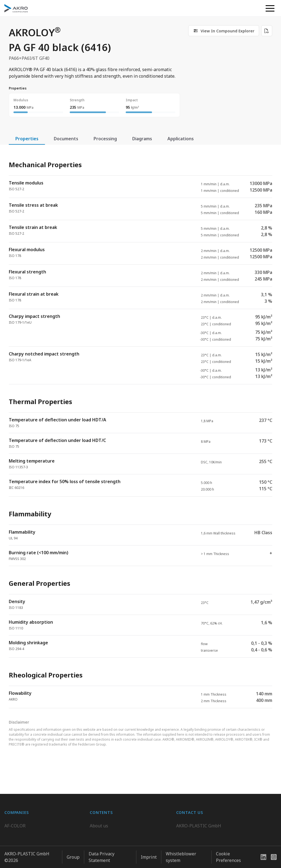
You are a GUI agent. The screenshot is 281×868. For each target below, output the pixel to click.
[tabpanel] (140, 430)
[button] (270, 8)
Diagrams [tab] (142, 139)
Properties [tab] (27, 139)
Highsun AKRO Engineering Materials (43, 856)
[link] (224, 31)
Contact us (187, 845)
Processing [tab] (105, 139)
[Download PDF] (267, 31)
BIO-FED (13, 823)
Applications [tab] (181, 139)
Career (97, 823)
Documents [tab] (66, 139)
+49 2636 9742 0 (193, 831)
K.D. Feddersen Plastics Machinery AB (43, 845)
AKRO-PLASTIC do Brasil (30, 834)
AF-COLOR (15, 812)
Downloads (101, 845)
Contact (98, 834)
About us (99, 812)
